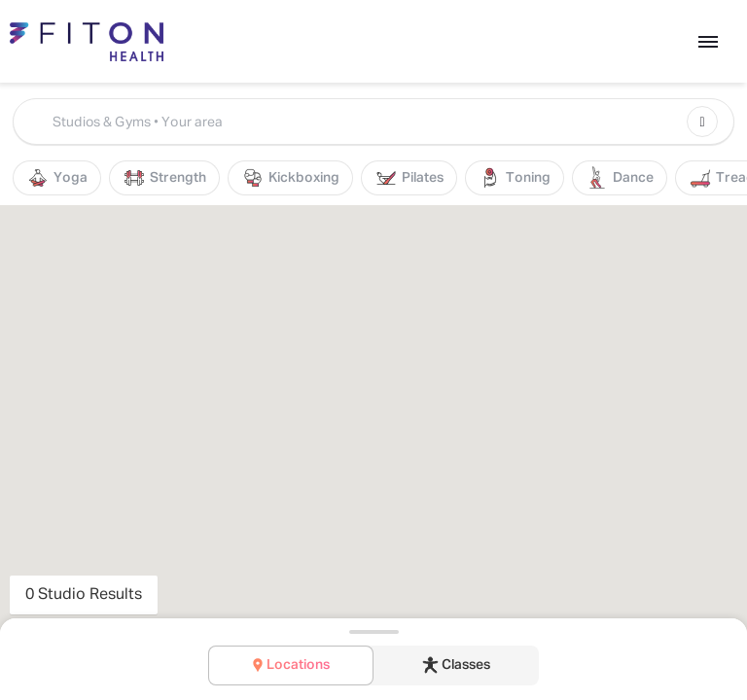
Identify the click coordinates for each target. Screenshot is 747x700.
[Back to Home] (96, 41)
